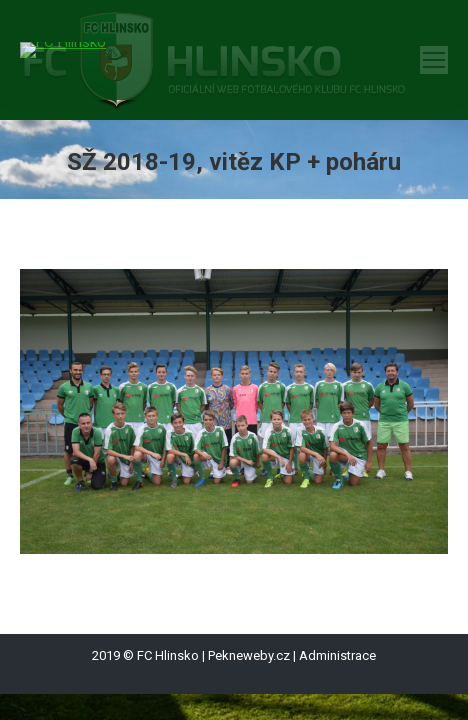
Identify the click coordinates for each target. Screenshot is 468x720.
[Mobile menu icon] (434, 60)
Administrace (337, 655)
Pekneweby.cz (249, 655)
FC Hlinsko (168, 655)
